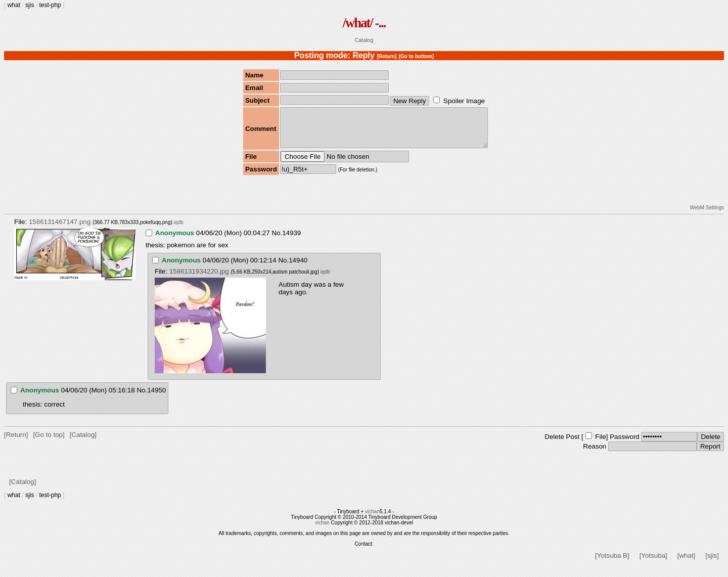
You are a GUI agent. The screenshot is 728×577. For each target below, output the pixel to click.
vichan (372, 519)
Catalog (364, 40)
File (600, 444)
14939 (291, 240)
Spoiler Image (464, 101)
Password (625, 444)
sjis (30, 5)
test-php (50, 5)
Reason (595, 454)
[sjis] (712, 563)
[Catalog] (83, 442)
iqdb (179, 230)
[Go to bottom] (416, 56)
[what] (687, 563)
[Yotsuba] (653, 563)
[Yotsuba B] (612, 563)
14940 (298, 268)
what (14, 5)
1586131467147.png (60, 229)
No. (277, 240)
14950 (156, 398)
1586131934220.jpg (199, 279)
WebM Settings (707, 215)
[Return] (386, 56)
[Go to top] (49, 442)
